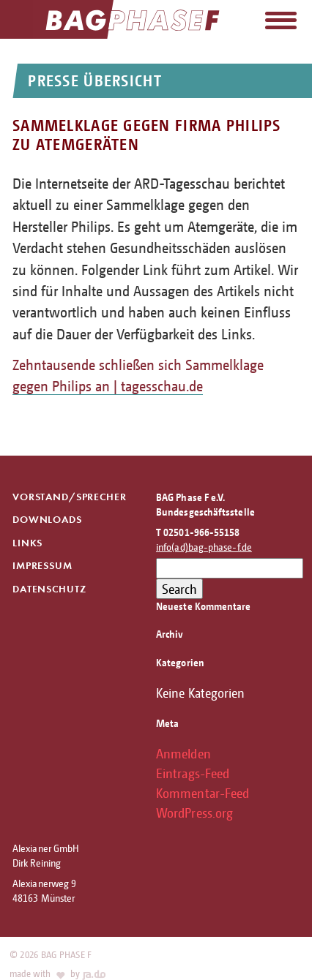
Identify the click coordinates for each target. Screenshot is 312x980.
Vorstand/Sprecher (69, 497)
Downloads (47, 520)
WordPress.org (194, 813)
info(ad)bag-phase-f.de (204, 547)
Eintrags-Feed (193, 773)
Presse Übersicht (94, 80)
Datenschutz (49, 589)
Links (27, 543)
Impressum (42, 566)
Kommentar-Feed (203, 793)
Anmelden (183, 753)
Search (179, 589)
